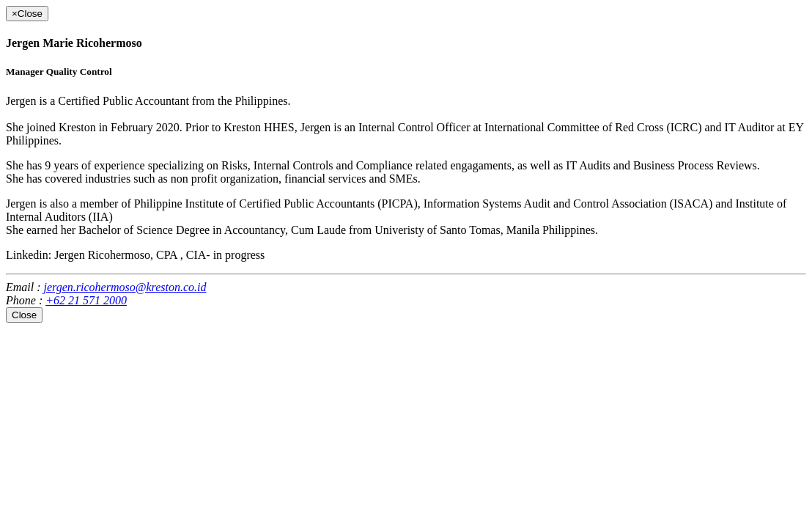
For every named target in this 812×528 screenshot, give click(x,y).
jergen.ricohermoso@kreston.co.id (125, 287)
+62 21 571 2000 (86, 300)
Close (24, 315)
